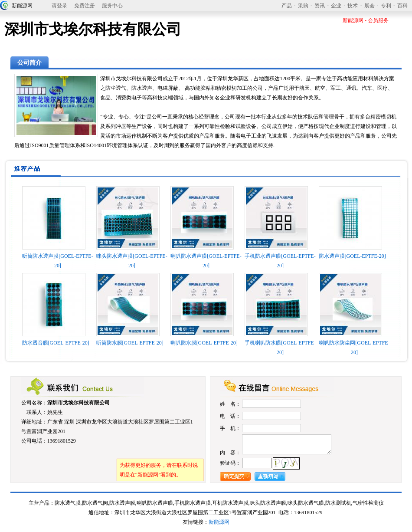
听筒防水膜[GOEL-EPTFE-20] (130, 343)
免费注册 (85, 6)
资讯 (320, 6)
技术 (353, 6)
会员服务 (378, 20)
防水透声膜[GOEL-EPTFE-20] (352, 256)
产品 (287, 6)
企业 (336, 6)
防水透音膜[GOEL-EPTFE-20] (56, 343)
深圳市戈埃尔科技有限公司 (78, 403)
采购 (303, 6)
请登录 (59, 6)
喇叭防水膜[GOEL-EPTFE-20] (204, 343)
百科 (402, 6)
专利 (386, 6)
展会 (369, 6)
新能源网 (22, 6)
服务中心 (112, 6)
